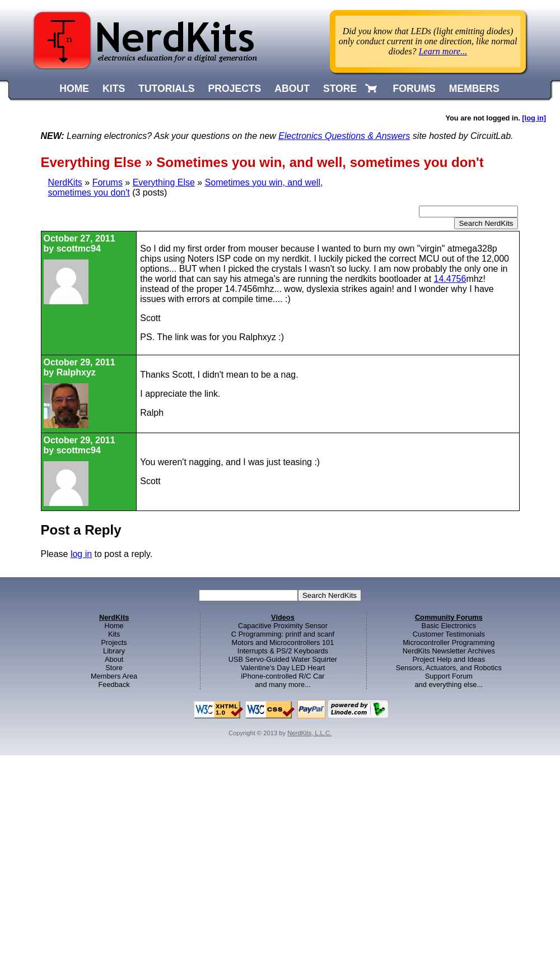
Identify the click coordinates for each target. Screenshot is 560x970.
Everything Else (164, 182)
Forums (108, 182)
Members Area (114, 676)
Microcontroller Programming (449, 642)
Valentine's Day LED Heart (283, 668)
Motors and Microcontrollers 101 (283, 642)
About (114, 659)
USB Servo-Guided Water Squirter (283, 659)
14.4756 (450, 279)
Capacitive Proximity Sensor (283, 626)
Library (114, 651)
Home (114, 626)
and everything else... (449, 684)
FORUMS (414, 89)
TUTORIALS (166, 89)
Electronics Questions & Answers (344, 136)
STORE (340, 89)
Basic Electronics (449, 626)
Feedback (114, 684)
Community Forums (449, 617)
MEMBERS (474, 89)
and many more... (283, 684)
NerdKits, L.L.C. (309, 733)
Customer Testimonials (449, 634)
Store (114, 668)
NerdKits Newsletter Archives (449, 651)
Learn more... (443, 51)
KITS (114, 89)
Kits (114, 634)
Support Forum (449, 676)
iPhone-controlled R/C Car (283, 676)
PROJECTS (235, 89)
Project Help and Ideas (449, 659)
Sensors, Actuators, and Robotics (449, 668)
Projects (114, 642)
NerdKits (65, 182)
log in (81, 554)
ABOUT (292, 89)
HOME (74, 89)
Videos (283, 617)
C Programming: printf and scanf (283, 634)
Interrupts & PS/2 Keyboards (283, 651)
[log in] (534, 118)
